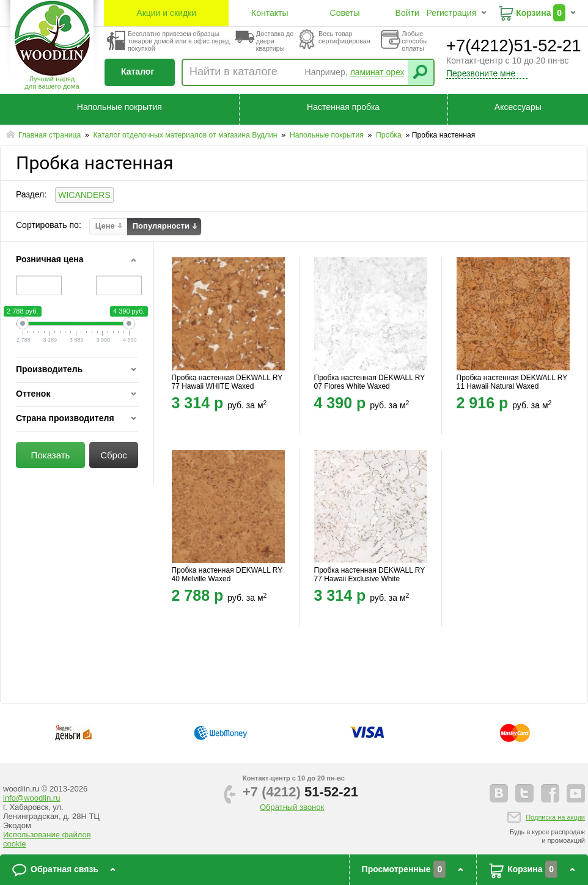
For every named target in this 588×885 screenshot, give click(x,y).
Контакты (270, 13)
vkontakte (499, 793)
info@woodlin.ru (31, 798)
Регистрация (451, 13)
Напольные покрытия (119, 107)
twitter (524, 793)
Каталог (138, 72)
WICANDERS (84, 195)
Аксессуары (518, 107)
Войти (407, 13)
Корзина (533, 13)
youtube (576, 793)
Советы (345, 13)
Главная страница (51, 135)
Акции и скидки (166, 13)
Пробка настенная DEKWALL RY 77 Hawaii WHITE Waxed (227, 382)
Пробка (390, 135)
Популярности (161, 226)
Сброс (114, 455)
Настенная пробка (343, 107)
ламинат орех (377, 72)
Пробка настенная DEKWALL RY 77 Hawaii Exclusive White (370, 575)
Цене (105, 226)
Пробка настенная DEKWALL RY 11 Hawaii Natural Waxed (512, 382)
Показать (51, 455)
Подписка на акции (555, 817)
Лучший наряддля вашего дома (52, 83)
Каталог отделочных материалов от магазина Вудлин (186, 135)
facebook (550, 793)
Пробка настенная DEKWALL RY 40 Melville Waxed (227, 575)
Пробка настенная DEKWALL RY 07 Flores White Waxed (370, 382)
